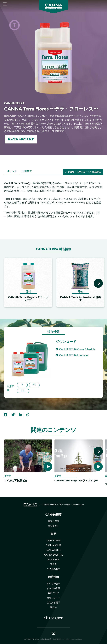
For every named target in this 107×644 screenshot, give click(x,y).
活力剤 (53, 565)
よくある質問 (53, 603)
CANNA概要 (53, 515)
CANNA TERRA (54, 541)
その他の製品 (53, 570)
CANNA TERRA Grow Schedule (77, 350)
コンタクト (53, 527)
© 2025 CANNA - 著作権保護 (38, 640)
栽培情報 (53, 578)
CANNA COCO (53, 551)
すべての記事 (53, 584)
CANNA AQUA (53, 546)
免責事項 (57, 640)
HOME (30, 505)
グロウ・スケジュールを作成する (84, 172)
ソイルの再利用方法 (15, 481)
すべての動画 (53, 589)
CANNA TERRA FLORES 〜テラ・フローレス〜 (63, 505)
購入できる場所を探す (22, 140)
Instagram (53, 633)
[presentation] (98, 284)
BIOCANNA (54, 560)
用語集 (53, 608)
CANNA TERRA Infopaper (74, 356)
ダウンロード (53, 598)
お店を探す (56, 619)
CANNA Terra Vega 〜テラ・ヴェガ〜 (76, 481)
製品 (53, 534)
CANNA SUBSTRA (53, 555)
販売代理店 (53, 522)
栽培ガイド (53, 594)
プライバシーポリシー (72, 640)
